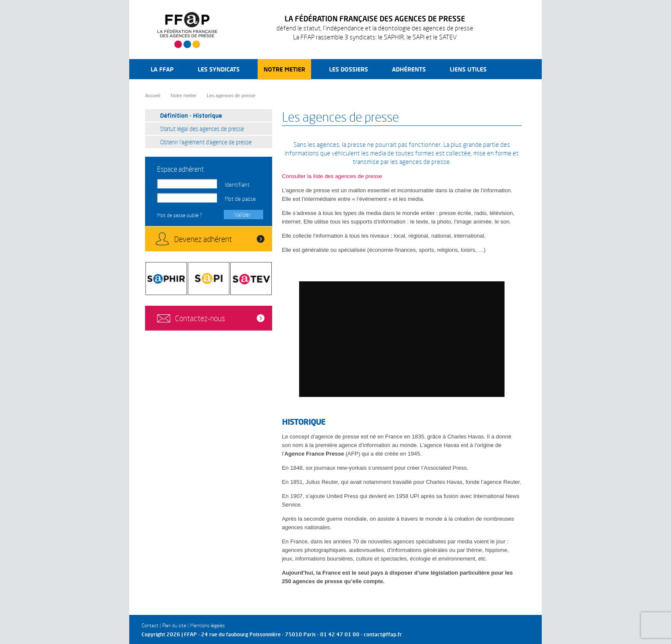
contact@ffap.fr (383, 634)
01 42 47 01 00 (340, 634)
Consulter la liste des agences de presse (332, 176)
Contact (150, 625)
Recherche (515, 69)
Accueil (153, 95)
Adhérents (409, 69)
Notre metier (284, 69)
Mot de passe (240, 199)
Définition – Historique (191, 115)
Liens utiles (468, 69)
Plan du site (174, 625)
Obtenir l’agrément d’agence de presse (206, 142)
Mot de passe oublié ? (180, 215)
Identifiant (237, 185)
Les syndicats (219, 69)
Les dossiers (349, 69)
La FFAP (162, 69)
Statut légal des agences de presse (202, 129)
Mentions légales (207, 625)
